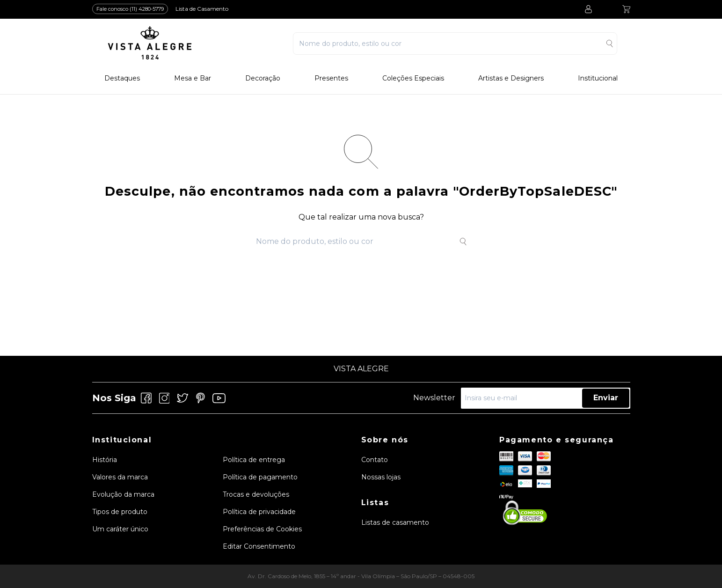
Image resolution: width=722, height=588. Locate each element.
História (105, 460)
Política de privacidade (259, 512)
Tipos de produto (120, 512)
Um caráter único (120, 529)
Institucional (598, 78)
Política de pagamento (260, 477)
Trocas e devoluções (256, 494)
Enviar (606, 398)
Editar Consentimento (259, 546)
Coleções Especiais (413, 78)
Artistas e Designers (511, 78)
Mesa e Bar (193, 78)
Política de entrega (254, 460)
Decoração (263, 78)
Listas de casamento (395, 522)
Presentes (331, 78)
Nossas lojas (381, 477)
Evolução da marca (123, 494)
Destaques (122, 78)
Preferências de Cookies (262, 529)
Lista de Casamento (202, 9)
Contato (375, 460)
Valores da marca (120, 477)
